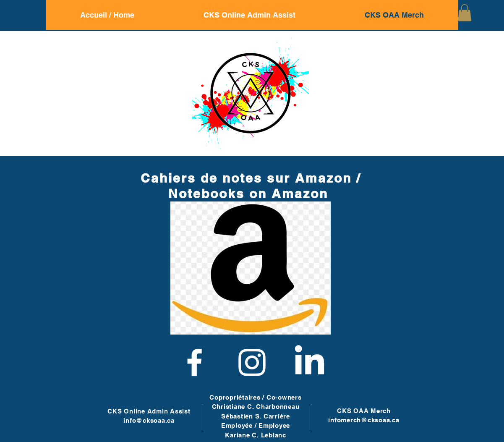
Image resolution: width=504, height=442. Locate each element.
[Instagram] (252, 362)
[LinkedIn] (309, 362)
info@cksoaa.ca (149, 420)
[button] (465, 13)
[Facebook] (195, 362)
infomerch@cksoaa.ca (364, 420)
